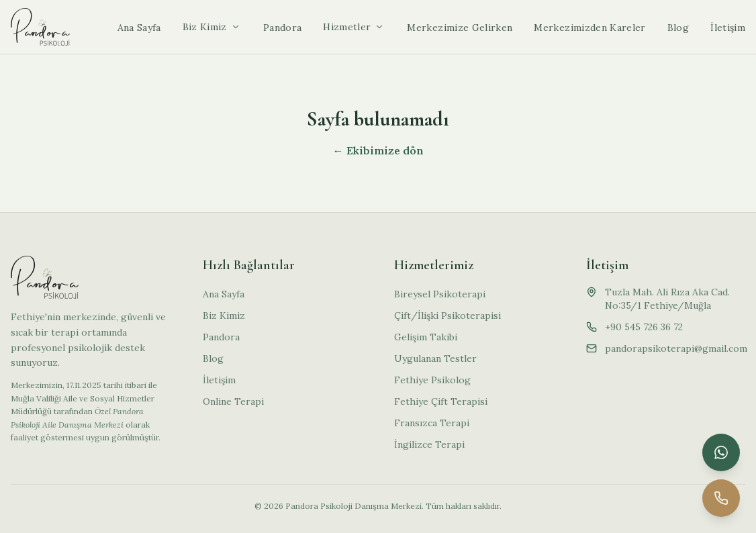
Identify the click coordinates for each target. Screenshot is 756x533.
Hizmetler (347, 27)
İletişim (728, 28)
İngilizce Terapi (429, 444)
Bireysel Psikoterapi (440, 294)
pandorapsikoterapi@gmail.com (676, 348)
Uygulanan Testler (435, 358)
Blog (678, 28)
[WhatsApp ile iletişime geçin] (721, 452)
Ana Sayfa (139, 28)
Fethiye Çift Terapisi (441, 401)
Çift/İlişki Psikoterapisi (447, 316)
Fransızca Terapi (432, 423)
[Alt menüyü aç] (236, 27)
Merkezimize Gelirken (460, 28)
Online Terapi (233, 401)
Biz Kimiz (205, 27)
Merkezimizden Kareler (589, 28)
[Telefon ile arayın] (721, 498)
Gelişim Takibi (426, 337)
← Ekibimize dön (378, 150)
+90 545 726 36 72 (644, 327)
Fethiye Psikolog (432, 380)
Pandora (282, 28)
